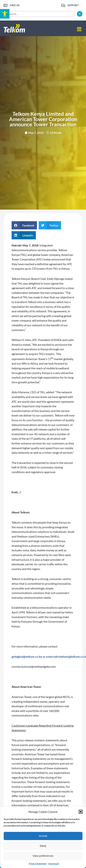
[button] (81, 812)
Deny (43, 846)
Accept (43, 836)
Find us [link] (15, 5)
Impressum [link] (54, 864)
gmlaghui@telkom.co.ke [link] (27, 656)
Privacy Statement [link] (38, 864)
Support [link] (73, 5)
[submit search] (80, 14)
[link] (5, 14)
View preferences (43, 856)
